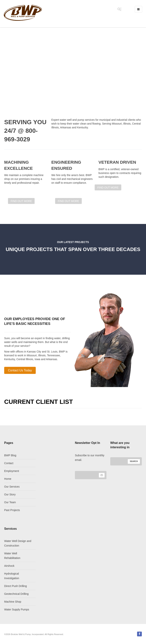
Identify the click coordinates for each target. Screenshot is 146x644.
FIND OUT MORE (108, 188)
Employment (12, 471)
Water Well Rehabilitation (12, 556)
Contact (9, 463)
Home (8, 479)
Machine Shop (13, 602)
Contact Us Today (20, 370)
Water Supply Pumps (17, 609)
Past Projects (12, 510)
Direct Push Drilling (15, 586)
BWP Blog (10, 455)
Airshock (9, 566)
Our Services (12, 487)
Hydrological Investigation (12, 576)
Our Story (10, 494)
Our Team (10, 502)
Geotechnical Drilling (16, 594)
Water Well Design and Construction (18, 543)
